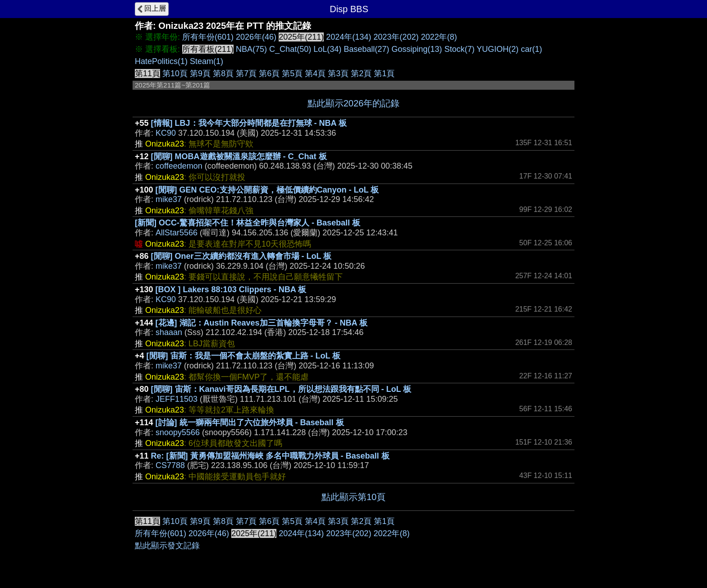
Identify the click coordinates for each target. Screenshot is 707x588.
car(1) (531, 49)
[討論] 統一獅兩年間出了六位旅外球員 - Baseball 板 (250, 423)
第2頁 (361, 73)
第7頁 (246, 73)
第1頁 (384, 73)
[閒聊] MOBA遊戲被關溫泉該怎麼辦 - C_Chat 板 (239, 156)
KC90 (166, 133)
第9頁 (200, 73)
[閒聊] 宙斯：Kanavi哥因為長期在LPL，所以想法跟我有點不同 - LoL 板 (281, 389)
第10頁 (175, 73)
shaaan (169, 332)
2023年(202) (396, 37)
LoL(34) (327, 49)
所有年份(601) (208, 37)
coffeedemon (179, 166)
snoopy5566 (178, 432)
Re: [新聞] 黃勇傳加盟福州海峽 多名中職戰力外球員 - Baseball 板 (270, 456)
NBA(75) (251, 49)
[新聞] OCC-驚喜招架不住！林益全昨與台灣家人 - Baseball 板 (248, 223)
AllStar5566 (177, 233)
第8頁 (223, 73)
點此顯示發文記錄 (167, 546)
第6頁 (269, 73)
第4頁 (315, 73)
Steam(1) (207, 61)
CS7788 (170, 465)
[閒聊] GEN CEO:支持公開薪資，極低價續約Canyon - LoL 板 (267, 190)
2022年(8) (439, 37)
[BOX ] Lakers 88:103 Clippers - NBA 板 (231, 289)
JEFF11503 (177, 399)
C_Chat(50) (290, 49)
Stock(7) (459, 49)
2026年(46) (256, 37)
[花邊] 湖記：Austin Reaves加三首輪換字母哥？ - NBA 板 (262, 323)
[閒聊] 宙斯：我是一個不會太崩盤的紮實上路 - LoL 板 (244, 356)
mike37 (169, 199)
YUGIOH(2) (498, 49)
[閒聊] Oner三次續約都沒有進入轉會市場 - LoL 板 (241, 256)
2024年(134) (349, 37)
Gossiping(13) (417, 49)
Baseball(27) (366, 49)
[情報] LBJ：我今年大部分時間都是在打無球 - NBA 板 (249, 123)
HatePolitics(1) (161, 61)
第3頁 (338, 73)
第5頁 (292, 73)
